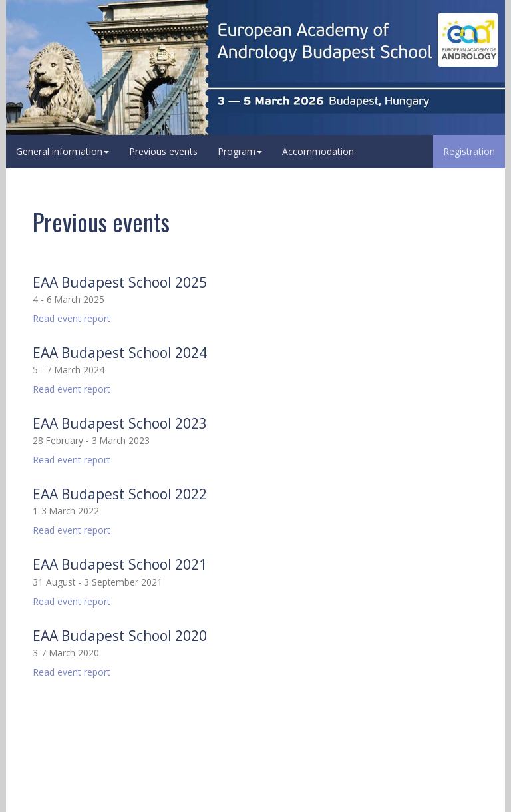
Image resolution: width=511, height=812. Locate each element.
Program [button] (240, 151)
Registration (469, 151)
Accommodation (318, 151)
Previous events (163, 151)
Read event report (72, 318)
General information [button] (63, 151)
